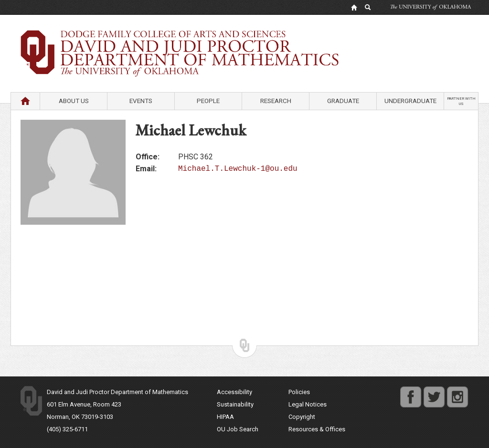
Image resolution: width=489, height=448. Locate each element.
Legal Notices (308, 404)
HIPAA (225, 417)
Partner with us (461, 101)
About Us (74, 101)
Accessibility (234, 392)
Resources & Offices (317, 429)
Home (25, 101)
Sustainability (235, 404)
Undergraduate (410, 101)
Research (276, 101)
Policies (299, 392)
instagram (457, 392)
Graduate (343, 101)
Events (141, 101)
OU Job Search (238, 429)
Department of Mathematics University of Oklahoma (244, 38)
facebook (411, 392)
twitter (432, 392)
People (208, 101)
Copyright (302, 417)
